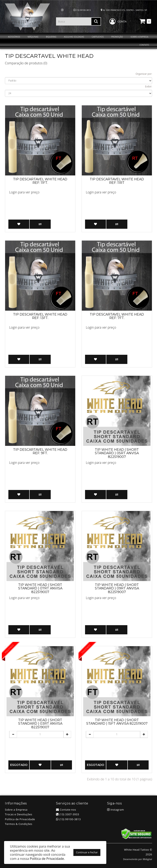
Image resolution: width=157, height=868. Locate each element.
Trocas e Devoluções (19, 814)
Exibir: (149, 86)
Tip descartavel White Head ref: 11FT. (40, 181)
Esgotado (19, 765)
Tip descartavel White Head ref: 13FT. (40, 316)
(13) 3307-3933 (68, 814)
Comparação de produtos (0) (26, 63)
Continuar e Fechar (87, 852)
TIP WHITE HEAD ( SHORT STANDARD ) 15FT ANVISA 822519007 (117, 722)
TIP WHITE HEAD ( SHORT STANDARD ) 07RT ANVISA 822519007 (40, 588)
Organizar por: (144, 74)
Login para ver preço (24, 192)
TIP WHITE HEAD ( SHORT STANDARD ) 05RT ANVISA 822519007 (117, 453)
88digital (147, 859)
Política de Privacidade (20, 819)
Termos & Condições (19, 824)
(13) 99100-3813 (82, 10)
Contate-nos (66, 810)
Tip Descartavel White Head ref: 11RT (117, 181)
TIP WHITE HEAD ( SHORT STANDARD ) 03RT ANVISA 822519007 (40, 724)
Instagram (116, 810)
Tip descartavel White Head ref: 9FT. (40, 451)
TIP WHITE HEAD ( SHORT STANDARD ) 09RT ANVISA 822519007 (117, 588)
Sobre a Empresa (16, 810)
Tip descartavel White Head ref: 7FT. (117, 316)
